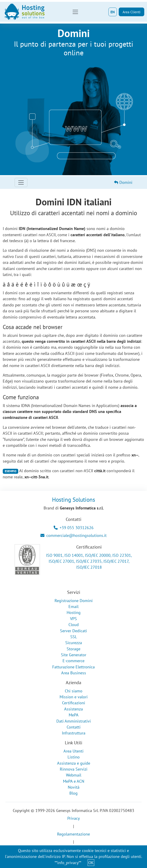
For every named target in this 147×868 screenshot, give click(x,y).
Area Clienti (131, 12)
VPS (73, 619)
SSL (74, 637)
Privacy (73, 818)
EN (113, 12)
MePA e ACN (74, 781)
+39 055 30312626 (74, 528)
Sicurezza (74, 643)
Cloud (74, 625)
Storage (73, 649)
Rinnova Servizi (74, 769)
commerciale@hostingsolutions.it (73, 535)
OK (91, 863)
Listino (74, 757)
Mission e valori (74, 697)
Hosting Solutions (74, 500)
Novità (74, 787)
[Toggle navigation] (75, 12)
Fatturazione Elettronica (73, 667)
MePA (74, 715)
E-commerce (73, 661)
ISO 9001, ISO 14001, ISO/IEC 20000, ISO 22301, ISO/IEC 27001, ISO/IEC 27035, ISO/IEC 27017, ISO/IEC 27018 (89, 561)
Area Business (74, 673)
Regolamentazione (73, 834)
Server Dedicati (73, 631)
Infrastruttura (74, 733)
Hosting (74, 612)
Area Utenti (73, 751)
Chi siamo (74, 691)
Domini (123, 182)
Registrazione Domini (74, 601)
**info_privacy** (68, 863)
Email (73, 607)
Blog (73, 793)
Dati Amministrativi (74, 721)
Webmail (74, 775)
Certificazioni (74, 703)
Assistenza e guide (74, 763)
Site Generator (74, 655)
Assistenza (73, 709)
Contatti (74, 727)
